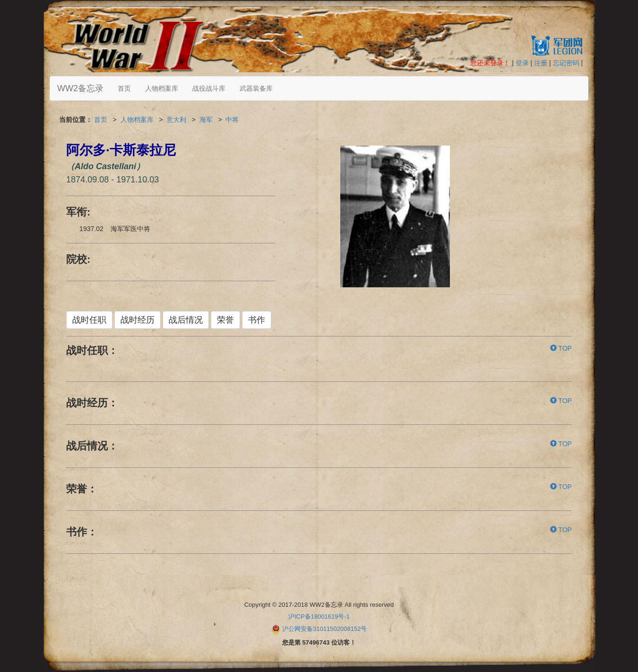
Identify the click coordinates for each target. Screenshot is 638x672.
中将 (232, 120)
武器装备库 (256, 88)
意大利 (176, 120)
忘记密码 (566, 63)
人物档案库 (162, 88)
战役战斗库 (209, 88)
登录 (522, 63)
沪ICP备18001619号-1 (319, 616)
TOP (561, 348)
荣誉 (225, 320)
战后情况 (186, 320)
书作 (257, 320)
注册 (541, 63)
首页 (124, 88)
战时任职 (89, 320)
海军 (206, 120)
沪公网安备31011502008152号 (324, 629)
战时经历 (138, 320)
